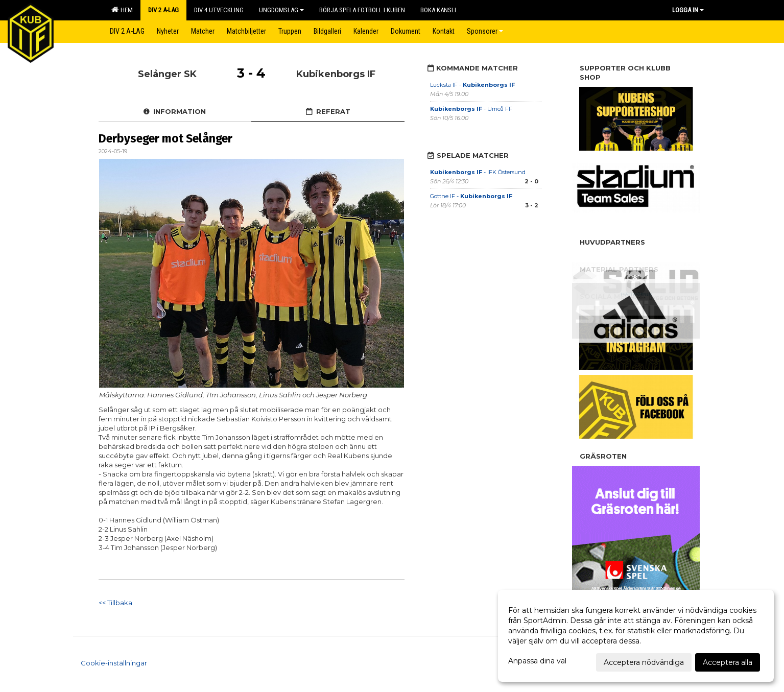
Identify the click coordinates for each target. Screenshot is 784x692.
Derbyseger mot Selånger (165, 138)
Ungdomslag (281, 10)
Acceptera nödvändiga (644, 662)
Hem (122, 10)
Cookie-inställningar (114, 663)
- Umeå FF (471, 109)
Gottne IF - (471, 196)
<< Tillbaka (115, 603)
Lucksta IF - (472, 85)
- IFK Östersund (478, 172)
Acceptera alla (728, 662)
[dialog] (636, 636)
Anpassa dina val (537, 661)
